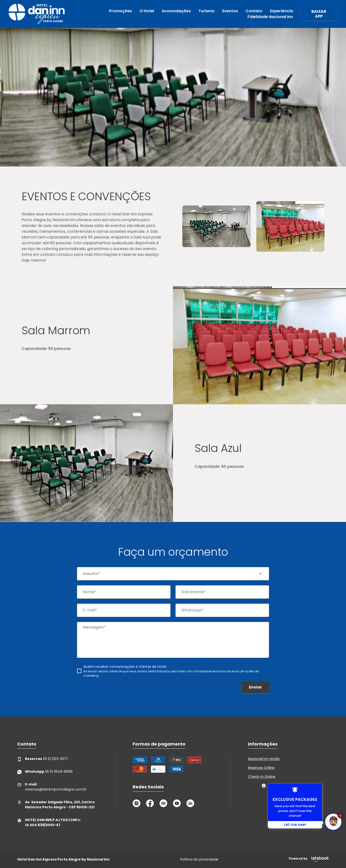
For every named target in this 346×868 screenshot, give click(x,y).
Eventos (230, 11)
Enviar (255, 687)
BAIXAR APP (319, 14)
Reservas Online (261, 768)
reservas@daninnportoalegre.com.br (52, 787)
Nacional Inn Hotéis (264, 759)
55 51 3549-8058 (45, 772)
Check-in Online (262, 777)
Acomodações (176, 11)
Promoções (120, 11)
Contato (254, 11)
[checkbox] (173, 671)
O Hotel (147, 11)
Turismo (207, 11)
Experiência (281, 11)
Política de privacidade (199, 859)
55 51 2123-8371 (42, 759)
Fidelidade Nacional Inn (270, 17)
